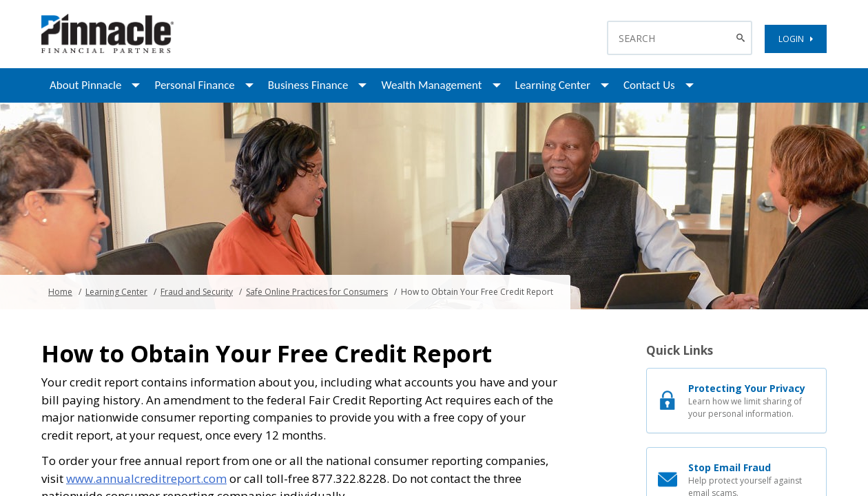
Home (60, 292)
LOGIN (796, 39)
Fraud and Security (197, 292)
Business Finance (308, 85)
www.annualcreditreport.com (146, 478)
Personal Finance (194, 85)
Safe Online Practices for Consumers (317, 292)
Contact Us (649, 85)
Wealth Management (431, 85)
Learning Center (553, 85)
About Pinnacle (85, 85)
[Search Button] (742, 38)
